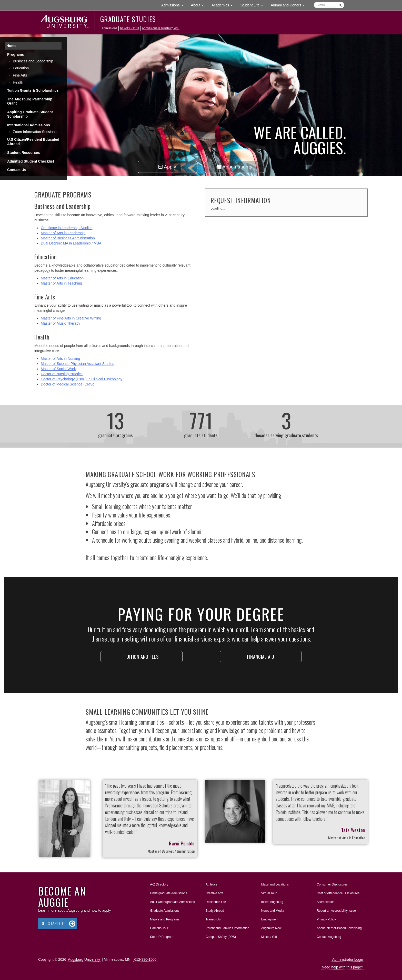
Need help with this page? (342, 967)
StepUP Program (162, 937)
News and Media (273, 911)
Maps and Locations (275, 884)
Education (21, 68)
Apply (167, 167)
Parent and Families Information (227, 928)
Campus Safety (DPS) (221, 937)
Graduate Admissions (165, 911)
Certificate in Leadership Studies (67, 228)
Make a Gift (269, 937)
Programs (16, 54)
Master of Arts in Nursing (60, 359)
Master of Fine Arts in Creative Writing (71, 318)
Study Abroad (215, 911)
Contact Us (17, 170)
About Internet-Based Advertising (339, 928)
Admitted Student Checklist (31, 161)
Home (11, 46)
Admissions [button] (174, 5)
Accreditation (325, 902)
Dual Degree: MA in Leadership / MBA (71, 243)
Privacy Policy (326, 919)
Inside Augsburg (272, 902)
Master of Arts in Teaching (61, 283)
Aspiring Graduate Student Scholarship (30, 114)
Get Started (52, 924)
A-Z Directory (159, 884)
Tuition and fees (141, 656)
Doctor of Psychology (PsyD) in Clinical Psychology (82, 379)
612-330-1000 (145, 959)
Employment (270, 919)
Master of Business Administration (68, 238)
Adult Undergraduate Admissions (172, 902)
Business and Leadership (33, 61)
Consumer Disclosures (332, 884)
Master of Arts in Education (62, 278)
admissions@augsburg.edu (161, 28)
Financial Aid (260, 656)
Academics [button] (224, 5)
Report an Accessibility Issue (336, 911)
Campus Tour (159, 928)
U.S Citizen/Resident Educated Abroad (33, 142)
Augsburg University (84, 959)
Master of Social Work (58, 369)
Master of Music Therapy (61, 323)
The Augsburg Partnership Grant (30, 101)
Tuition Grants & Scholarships (33, 90)
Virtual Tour (269, 893)
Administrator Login (348, 959)
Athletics (211, 884)
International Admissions (29, 125)
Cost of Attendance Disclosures (338, 893)
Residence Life (216, 902)
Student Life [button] (254, 5)
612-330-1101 (130, 28)
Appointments (235, 167)
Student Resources (24, 153)
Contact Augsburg (329, 937)
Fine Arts (20, 75)
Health (18, 82)
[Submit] (340, 5)
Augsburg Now (271, 928)
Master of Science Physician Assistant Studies (77, 364)
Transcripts (213, 919)
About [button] (199, 6)
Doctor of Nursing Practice (62, 374)
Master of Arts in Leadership (63, 233)
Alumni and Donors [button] (290, 5)
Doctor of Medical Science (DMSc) (68, 384)
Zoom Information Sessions (35, 132)
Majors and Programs (165, 918)
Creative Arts (214, 893)
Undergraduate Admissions (168, 893)
